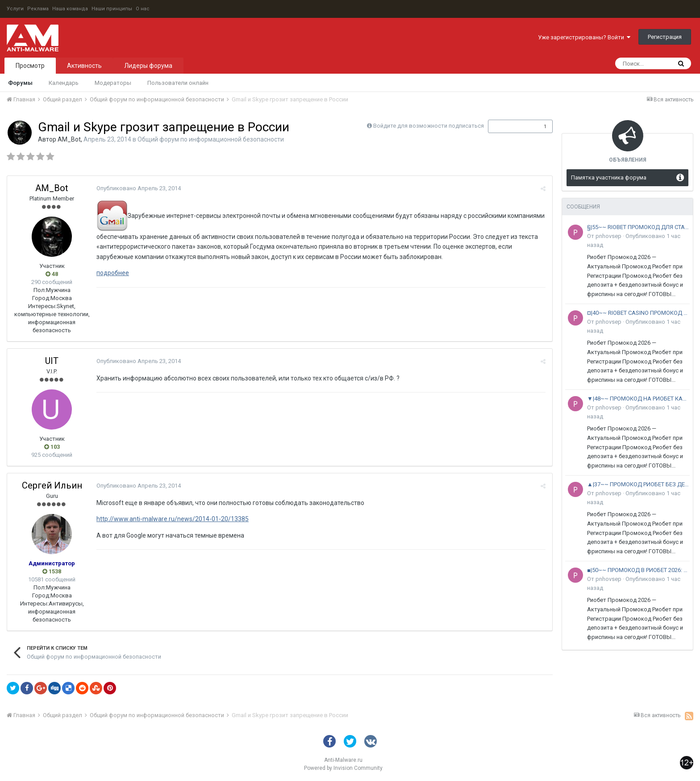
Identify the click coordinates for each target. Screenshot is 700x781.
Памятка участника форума (609, 177)
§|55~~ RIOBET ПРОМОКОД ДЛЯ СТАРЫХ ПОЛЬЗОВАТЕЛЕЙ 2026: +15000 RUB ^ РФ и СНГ (638, 227)
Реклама (38, 9)
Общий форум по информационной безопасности (211, 139)
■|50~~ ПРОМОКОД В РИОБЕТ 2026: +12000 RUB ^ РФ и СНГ (638, 570)
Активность (84, 66)
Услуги (15, 9)
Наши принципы (112, 9)
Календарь (64, 83)
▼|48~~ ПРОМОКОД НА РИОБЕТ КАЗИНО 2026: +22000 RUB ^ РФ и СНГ (638, 399)
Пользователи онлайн (178, 83)
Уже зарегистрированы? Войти (584, 37)
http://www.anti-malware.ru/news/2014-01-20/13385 (173, 519)
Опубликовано (139, 188)
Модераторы (113, 83)
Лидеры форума (148, 66)
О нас (143, 9)
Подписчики (511, 126)
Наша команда (70, 9)
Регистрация (665, 37)
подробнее (113, 273)
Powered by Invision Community (343, 768)
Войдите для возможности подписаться (429, 126)
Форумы (20, 83)
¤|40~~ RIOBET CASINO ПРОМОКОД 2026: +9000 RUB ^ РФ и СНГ (638, 313)
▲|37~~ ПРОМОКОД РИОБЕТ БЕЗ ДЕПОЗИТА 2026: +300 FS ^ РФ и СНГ (638, 484)
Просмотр (30, 66)
